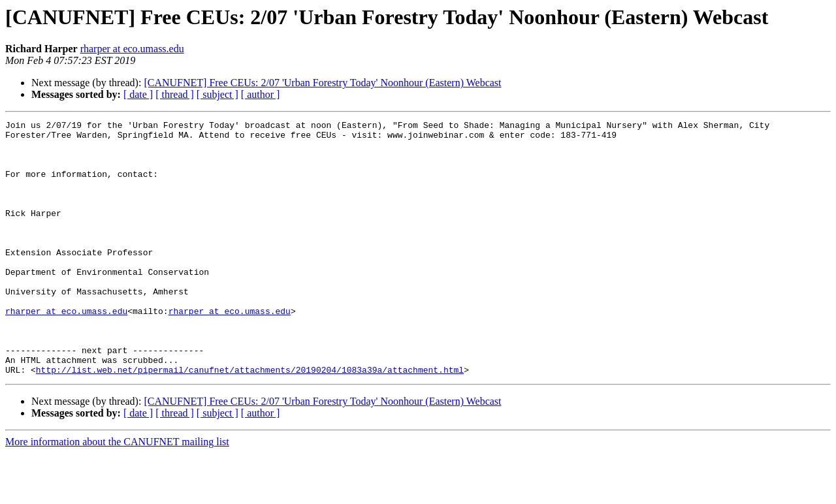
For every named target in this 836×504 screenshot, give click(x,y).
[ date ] (138, 94)
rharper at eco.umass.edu (132, 49)
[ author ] (261, 94)
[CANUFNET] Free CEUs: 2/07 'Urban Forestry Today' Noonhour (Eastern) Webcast (322, 83)
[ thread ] (175, 94)
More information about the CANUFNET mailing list (117, 493)
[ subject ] (217, 94)
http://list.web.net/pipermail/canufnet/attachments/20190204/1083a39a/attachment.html (250, 420)
